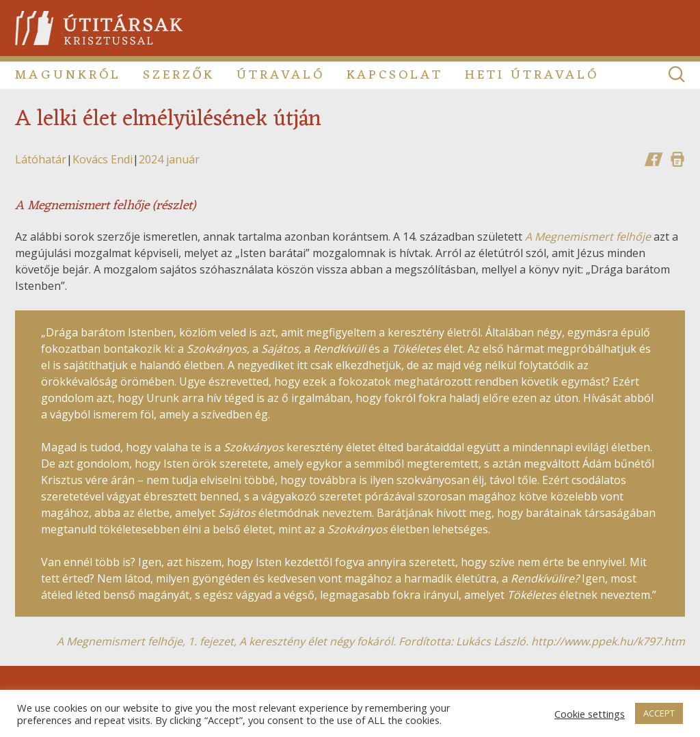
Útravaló (281, 75)
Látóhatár (41, 159)
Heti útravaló (532, 75)
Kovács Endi (103, 159)
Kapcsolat (395, 75)
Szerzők (179, 75)
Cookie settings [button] (590, 714)
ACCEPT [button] (659, 713)
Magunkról (68, 75)
